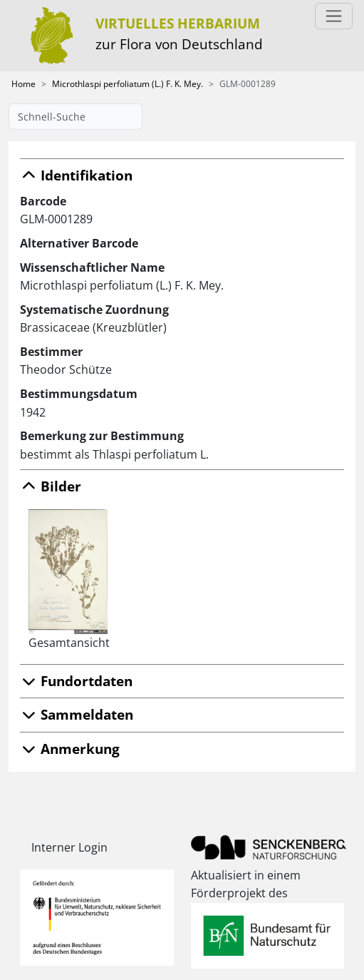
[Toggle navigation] (334, 16)
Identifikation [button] (76, 175)
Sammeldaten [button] (77, 714)
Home (24, 84)
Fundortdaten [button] (76, 681)
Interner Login (69, 847)
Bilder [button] (51, 486)
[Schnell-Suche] (76, 117)
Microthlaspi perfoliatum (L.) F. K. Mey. (128, 84)
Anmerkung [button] (70, 749)
